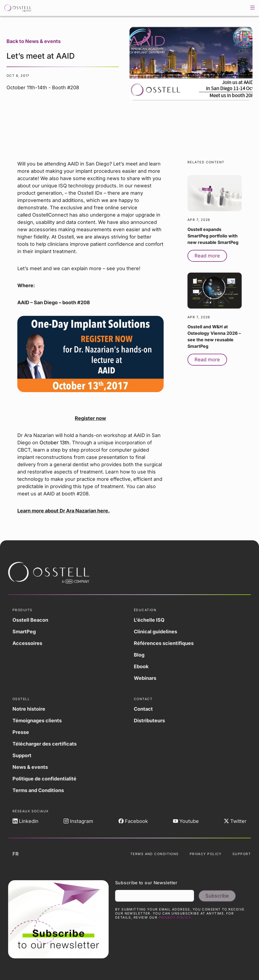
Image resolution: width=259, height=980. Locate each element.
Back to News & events (34, 41)
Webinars (145, 678)
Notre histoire (29, 709)
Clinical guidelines (156, 632)
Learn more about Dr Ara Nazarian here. (64, 511)
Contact (143, 709)
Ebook (141, 666)
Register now (90, 418)
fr (20, 854)
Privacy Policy (206, 854)
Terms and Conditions (38, 790)
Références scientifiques (164, 643)
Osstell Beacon (30, 620)
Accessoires (27, 643)
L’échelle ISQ (149, 620)
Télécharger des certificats (45, 744)
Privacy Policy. (176, 917)
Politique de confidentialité (44, 779)
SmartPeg (24, 632)
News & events (30, 767)
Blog (139, 655)
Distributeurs (149, 721)
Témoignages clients (37, 721)
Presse (21, 732)
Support (22, 755)
